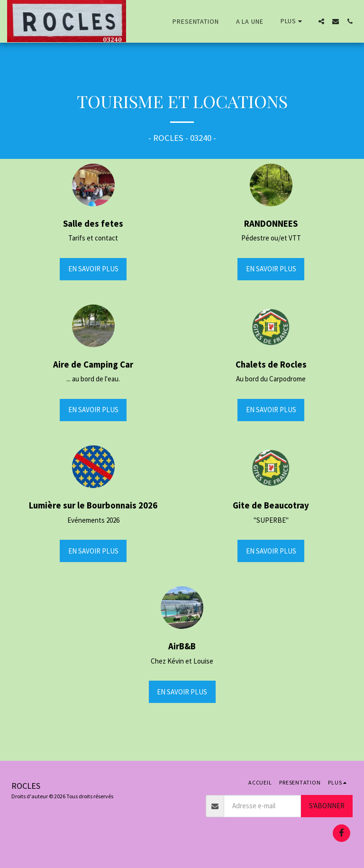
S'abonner (327, 806)
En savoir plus (93, 269)
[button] (321, 21)
